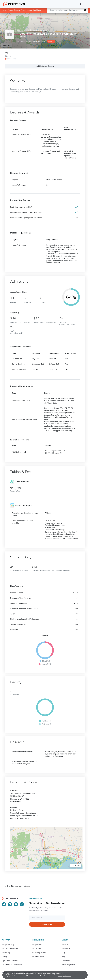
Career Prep (6, 953)
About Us (65, 945)
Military (4, 957)
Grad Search (36, 949)
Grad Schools (15, 10)
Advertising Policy (68, 965)
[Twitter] (4, 904)
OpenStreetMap (74, 15)
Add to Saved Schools (45, 66)
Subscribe (47, 924)
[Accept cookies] (81, 975)
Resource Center (38, 957)
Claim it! (51, 41)
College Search (37, 945)
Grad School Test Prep (10, 949)
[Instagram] (22, 904)
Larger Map (7, 45)
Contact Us (66, 949)
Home (4, 10)
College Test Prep (8, 945)
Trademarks (66, 961)
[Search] (80, 4)
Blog (63, 957)
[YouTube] (16, 904)
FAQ (63, 953)
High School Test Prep (10, 961)
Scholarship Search (39, 953)
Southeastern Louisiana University (36, 10)
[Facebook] (10, 904)
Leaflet (62, 15)
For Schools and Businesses (12, 965)
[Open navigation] (85, 4)
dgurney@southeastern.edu (27, 816)
